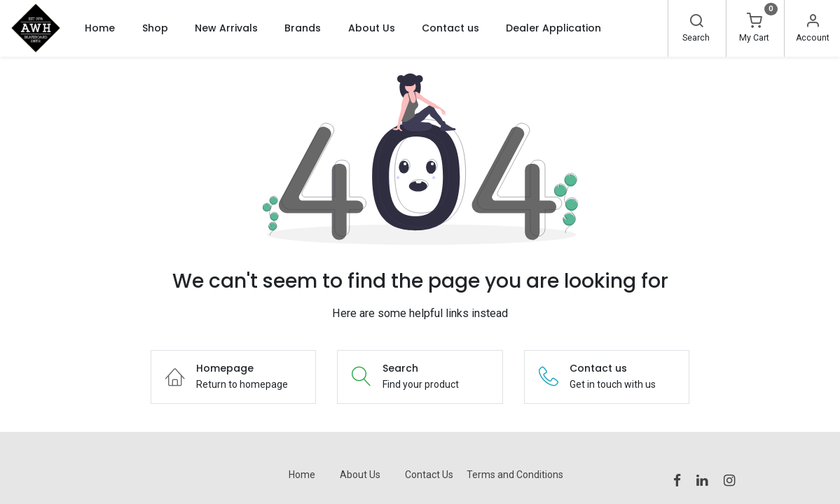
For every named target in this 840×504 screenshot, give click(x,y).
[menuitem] (100, 28)
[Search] (696, 22)
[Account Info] (813, 22)
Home (302, 475)
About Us (360, 475)
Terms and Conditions (515, 475)
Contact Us (429, 475)
